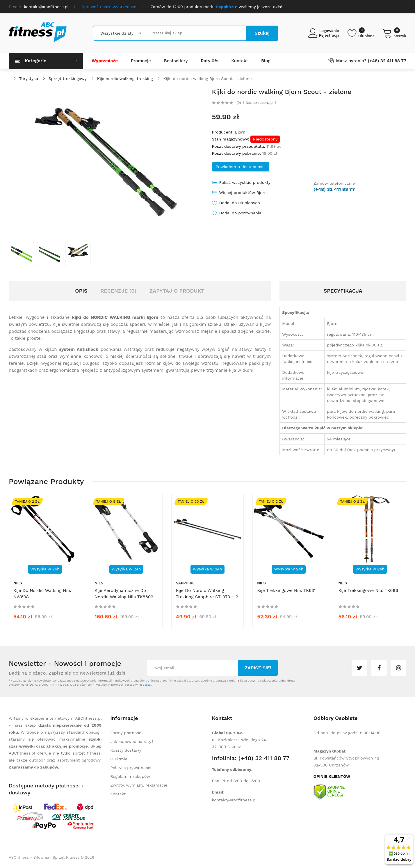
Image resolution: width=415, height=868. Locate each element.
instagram (398, 668)
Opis (81, 291)
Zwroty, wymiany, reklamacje (139, 785)
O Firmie (119, 759)
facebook (379, 668)
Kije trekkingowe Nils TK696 (368, 590)
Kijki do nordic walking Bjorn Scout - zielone (207, 79)
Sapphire (185, 583)
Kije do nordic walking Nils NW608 (42, 594)
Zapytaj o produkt (177, 291)
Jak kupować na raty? (132, 741)
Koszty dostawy (126, 750)
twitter (359, 668)
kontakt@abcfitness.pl (234, 800)
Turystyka (29, 79)
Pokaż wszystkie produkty (245, 182)
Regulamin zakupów (130, 776)
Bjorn (240, 132)
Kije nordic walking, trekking (125, 79)
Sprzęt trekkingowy (68, 79)
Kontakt (118, 794)
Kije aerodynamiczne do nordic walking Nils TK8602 (124, 594)
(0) (239, 103)
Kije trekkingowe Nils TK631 (286, 590)
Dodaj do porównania (240, 213)
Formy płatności (126, 733)
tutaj (148, 685)
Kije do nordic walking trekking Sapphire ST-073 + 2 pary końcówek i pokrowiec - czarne (207, 600)
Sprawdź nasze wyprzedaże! (110, 7)
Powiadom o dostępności (241, 167)
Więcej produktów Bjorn (243, 193)
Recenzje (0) (118, 291)
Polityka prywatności (131, 768)
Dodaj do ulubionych (240, 203)
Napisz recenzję (259, 103)
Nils (18, 583)
